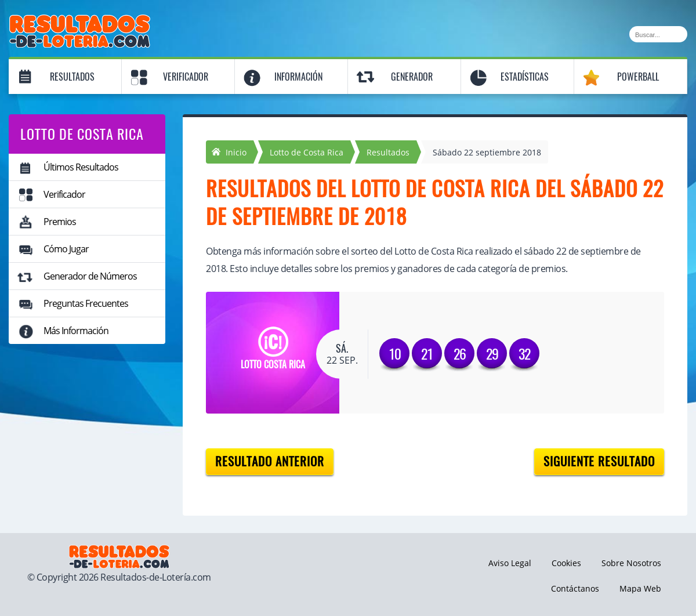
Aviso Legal (510, 563)
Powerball (638, 77)
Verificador (186, 77)
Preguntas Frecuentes (86, 303)
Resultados (72, 77)
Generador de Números (90, 276)
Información (298, 77)
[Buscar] (658, 34)
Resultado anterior (270, 461)
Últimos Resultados (81, 167)
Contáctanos (575, 588)
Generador (412, 77)
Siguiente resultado (599, 461)
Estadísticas (525, 77)
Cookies (566, 563)
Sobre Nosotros (631, 563)
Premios (60, 222)
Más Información (76, 331)
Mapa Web (640, 588)
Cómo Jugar (66, 249)
